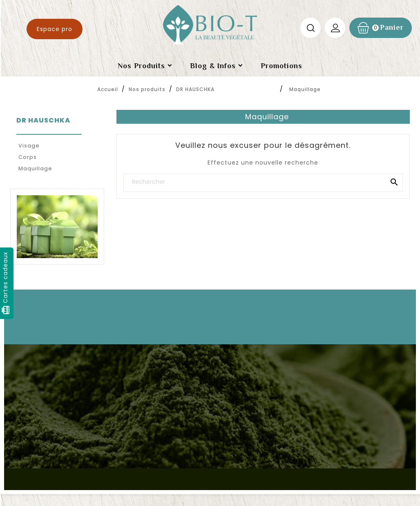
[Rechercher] (263, 182)
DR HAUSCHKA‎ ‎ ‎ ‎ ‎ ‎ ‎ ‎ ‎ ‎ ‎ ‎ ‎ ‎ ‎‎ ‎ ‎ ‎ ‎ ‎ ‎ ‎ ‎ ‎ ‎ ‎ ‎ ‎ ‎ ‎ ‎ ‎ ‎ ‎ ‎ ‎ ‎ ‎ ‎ (48, 125)
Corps (28, 157)
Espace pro (55, 29)
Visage (29, 146)
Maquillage (35, 168)
